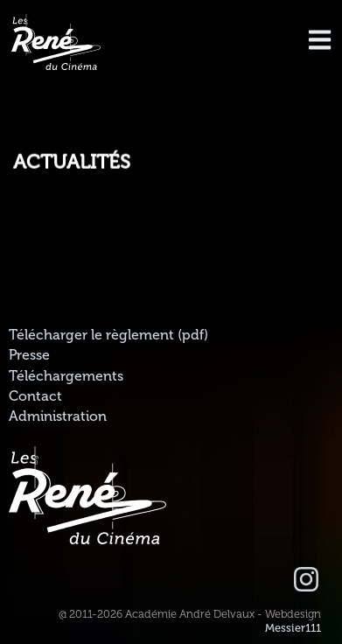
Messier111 (293, 628)
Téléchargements (66, 376)
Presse (29, 355)
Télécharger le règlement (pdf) (108, 335)
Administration (58, 416)
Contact (35, 396)
